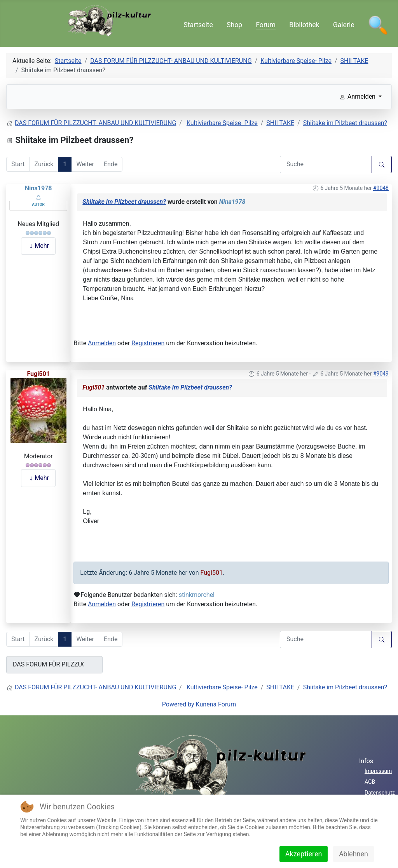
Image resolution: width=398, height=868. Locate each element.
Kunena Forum (216, 704)
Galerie (344, 25)
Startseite (198, 25)
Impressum (378, 771)
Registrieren (148, 343)
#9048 (381, 188)
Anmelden (102, 343)
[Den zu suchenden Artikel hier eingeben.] (326, 164)
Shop (234, 25)
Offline (38, 216)
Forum (266, 25)
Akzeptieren (304, 854)
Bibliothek (304, 25)
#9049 (381, 374)
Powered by (178, 704)
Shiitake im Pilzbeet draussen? (124, 202)
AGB (370, 782)
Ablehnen (353, 854)
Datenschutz (380, 793)
